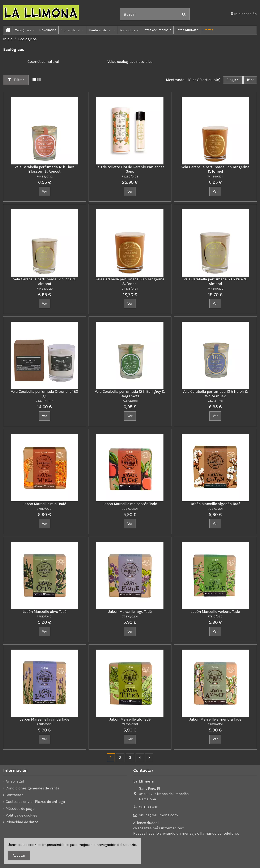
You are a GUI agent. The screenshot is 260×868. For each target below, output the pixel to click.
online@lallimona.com (158, 815)
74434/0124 (215, 177)
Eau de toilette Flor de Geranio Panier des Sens (130, 169)
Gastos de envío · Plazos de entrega (35, 802)
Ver (44, 191)
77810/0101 (215, 724)
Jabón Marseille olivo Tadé (45, 612)
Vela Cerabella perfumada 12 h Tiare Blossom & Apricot (44, 169)
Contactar (14, 795)
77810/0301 (130, 724)
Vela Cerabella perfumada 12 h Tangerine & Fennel (215, 169)
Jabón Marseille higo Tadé (130, 612)
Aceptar (19, 855)
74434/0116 (215, 401)
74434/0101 (130, 401)
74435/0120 (215, 289)
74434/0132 (45, 177)
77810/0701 (44, 509)
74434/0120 (45, 289)
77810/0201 (130, 617)
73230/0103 (130, 177)
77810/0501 (130, 509)
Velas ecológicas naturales (130, 62)
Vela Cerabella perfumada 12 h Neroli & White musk (215, 394)
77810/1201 (215, 509)
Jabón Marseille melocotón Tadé (130, 504)
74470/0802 (44, 401)
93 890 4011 (149, 807)
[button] (25, 30)
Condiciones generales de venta (33, 788)
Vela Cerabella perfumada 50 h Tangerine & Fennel (130, 281)
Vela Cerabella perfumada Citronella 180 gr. (44, 394)
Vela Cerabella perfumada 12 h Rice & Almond (45, 281)
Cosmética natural (43, 62)
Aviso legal (15, 781)
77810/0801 (45, 724)
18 (250, 80)
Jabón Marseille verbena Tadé (215, 612)
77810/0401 (44, 617)
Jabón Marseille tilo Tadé (130, 719)
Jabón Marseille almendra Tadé (215, 719)
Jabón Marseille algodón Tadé (215, 504)
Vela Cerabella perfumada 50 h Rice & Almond (215, 281)
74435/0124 (130, 289)
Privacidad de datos (22, 822)
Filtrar (16, 80)
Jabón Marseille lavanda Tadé (45, 719)
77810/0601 (215, 617)
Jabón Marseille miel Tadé (44, 504)
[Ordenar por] (233, 80)
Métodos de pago (20, 809)
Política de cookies (21, 815)
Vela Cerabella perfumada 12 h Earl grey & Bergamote (130, 394)
